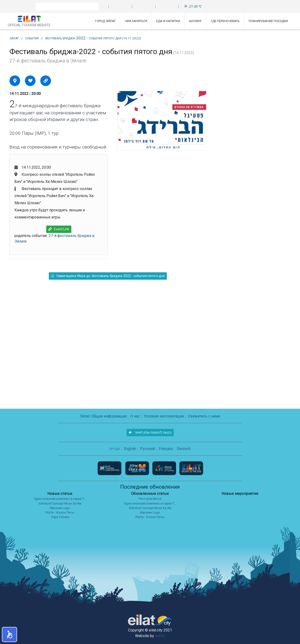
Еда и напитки (168, 21)
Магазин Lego (60, 508)
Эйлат (14, 38)
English (130, 449)
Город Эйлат (105, 21)
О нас (135, 416)
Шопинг (195, 21)
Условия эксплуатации (164, 416)
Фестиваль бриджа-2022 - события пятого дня (93, 38)
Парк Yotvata (60, 517)
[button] (9, 635)
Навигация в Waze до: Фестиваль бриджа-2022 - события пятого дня (108, 276)
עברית (115, 449)
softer (160, 636)
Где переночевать (225, 21)
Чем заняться (136, 21)
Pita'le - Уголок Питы (60, 512)
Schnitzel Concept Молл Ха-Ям (60, 503)
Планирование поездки (268, 21)
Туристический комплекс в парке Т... (60, 499)
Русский (147, 449)
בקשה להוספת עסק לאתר (150, 432)
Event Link (59, 229)
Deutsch (184, 449)
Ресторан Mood (150, 499)
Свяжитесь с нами (204, 416)
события (32, 38)
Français (166, 449)
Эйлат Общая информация (103, 416)
